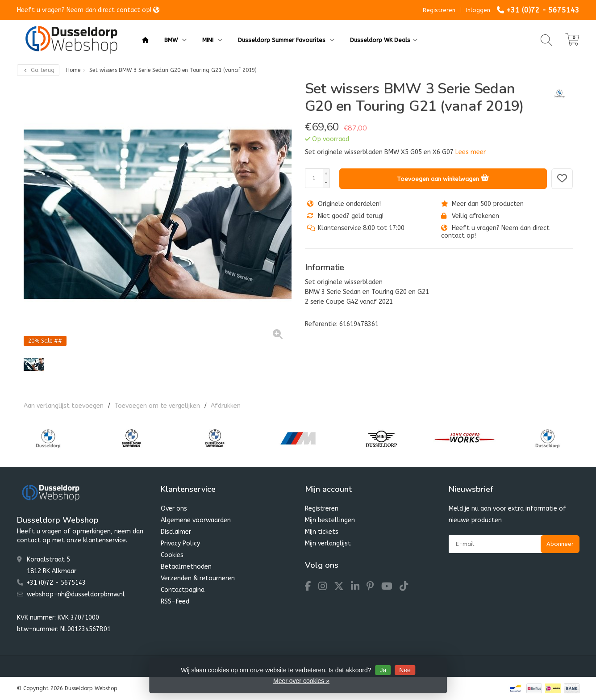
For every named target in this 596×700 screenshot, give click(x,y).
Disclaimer (176, 532)
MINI (212, 40)
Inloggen (478, 10)
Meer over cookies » (301, 681)
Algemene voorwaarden (196, 520)
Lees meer (471, 152)
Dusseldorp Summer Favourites (286, 40)
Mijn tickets (322, 532)
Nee (405, 670)
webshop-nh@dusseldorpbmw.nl (76, 594)
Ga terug (38, 70)
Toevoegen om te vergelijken (157, 406)
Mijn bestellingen (330, 520)
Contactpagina (183, 590)
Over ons (174, 509)
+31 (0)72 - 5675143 (543, 10)
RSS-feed (175, 601)
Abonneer (560, 544)
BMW (175, 40)
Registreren (439, 10)
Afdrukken (226, 406)
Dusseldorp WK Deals (384, 40)
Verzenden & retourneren (198, 578)
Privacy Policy (180, 543)
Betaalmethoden (186, 567)
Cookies (172, 555)
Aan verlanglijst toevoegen (64, 406)
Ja (383, 670)
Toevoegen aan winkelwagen (443, 177)
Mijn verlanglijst (328, 543)
